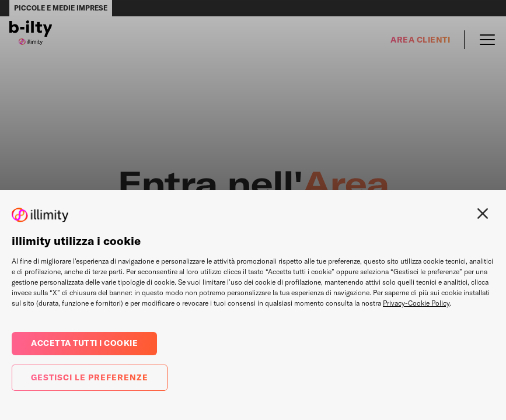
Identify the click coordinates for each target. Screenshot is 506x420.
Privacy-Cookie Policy (416, 303)
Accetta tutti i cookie (84, 343)
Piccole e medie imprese (61, 8)
